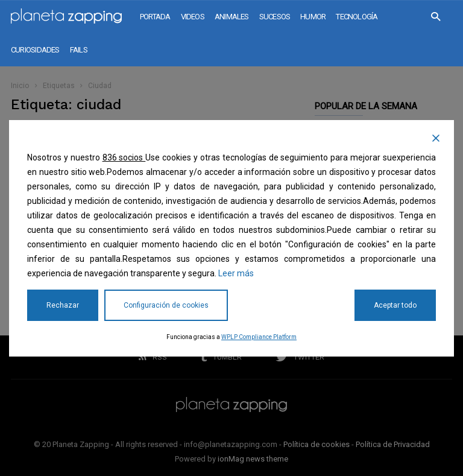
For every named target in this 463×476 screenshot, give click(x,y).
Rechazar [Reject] (63, 305)
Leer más (236, 273)
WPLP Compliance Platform (259, 337)
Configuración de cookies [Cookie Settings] (166, 305)
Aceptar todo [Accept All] (395, 305)
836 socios (124, 157)
